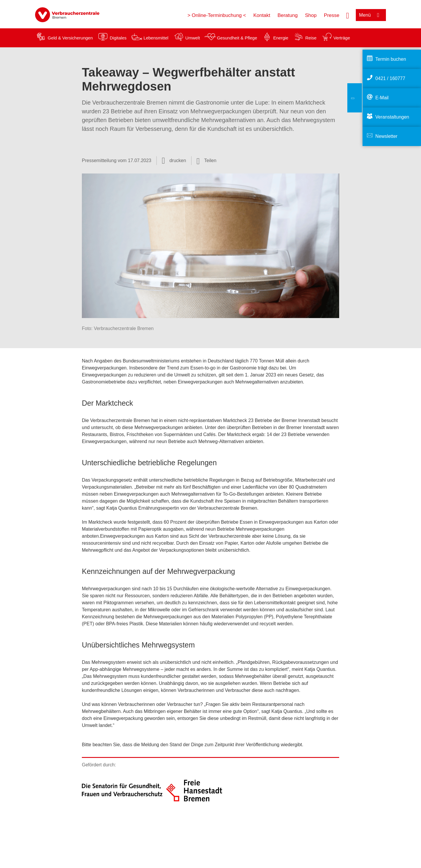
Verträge (342, 38)
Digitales (118, 38)
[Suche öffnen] (348, 15)
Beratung (288, 15)
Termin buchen (391, 59)
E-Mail (382, 98)
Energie (281, 38)
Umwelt (193, 38)
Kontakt (262, 15)
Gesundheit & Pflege (237, 38)
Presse (332, 15)
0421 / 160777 (390, 78)
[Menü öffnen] (371, 15)
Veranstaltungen (392, 117)
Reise (311, 38)
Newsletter (387, 136)
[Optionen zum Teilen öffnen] (206, 161)
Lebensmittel (156, 38)
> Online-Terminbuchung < (217, 15)
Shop (311, 15)
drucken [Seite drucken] (178, 160)
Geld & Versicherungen (70, 38)
